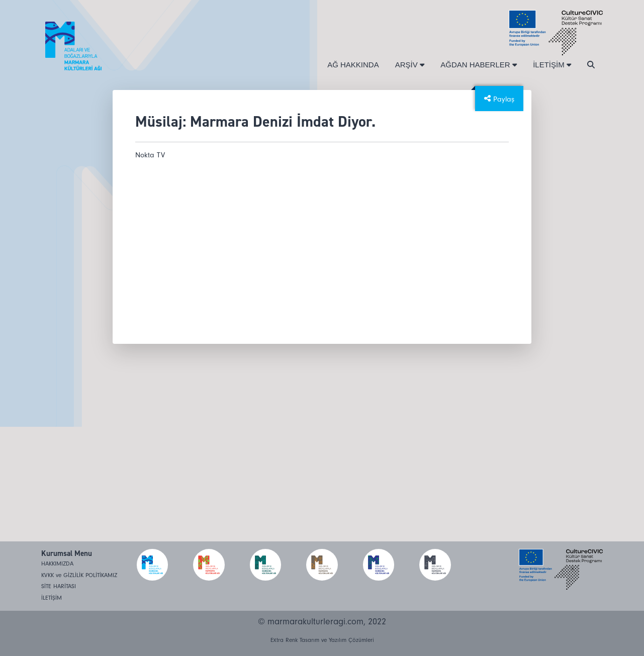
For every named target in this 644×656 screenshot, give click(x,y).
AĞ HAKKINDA (353, 65)
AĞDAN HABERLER (479, 65)
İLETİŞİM (552, 65)
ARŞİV (410, 65)
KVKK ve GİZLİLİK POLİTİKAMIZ (79, 575)
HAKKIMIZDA (57, 564)
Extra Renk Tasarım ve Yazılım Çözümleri (322, 640)
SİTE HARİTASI (59, 586)
